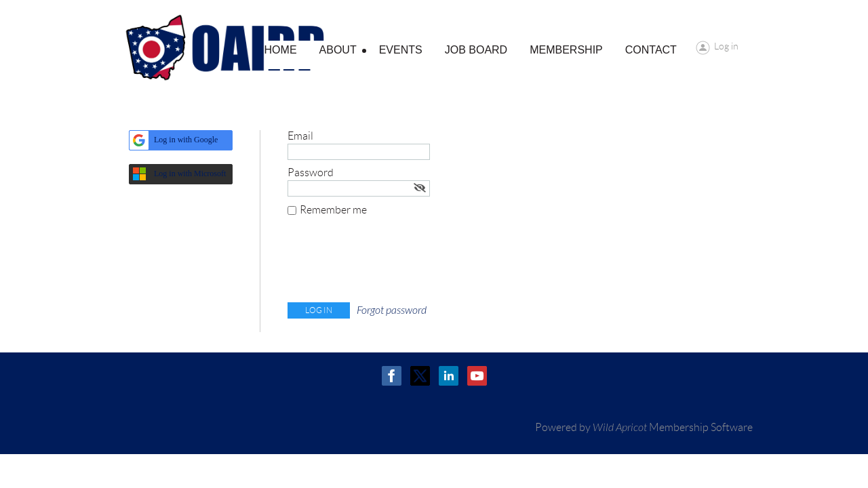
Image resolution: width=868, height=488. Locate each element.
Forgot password (392, 310)
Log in (726, 46)
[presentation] (391, 262)
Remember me (333, 210)
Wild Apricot (620, 428)
